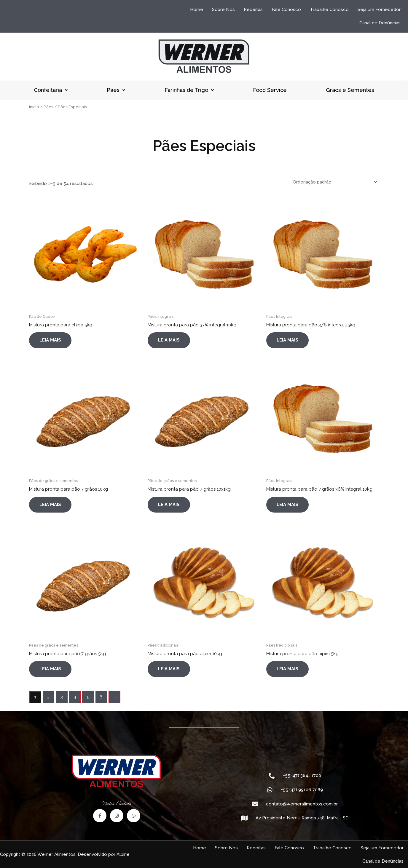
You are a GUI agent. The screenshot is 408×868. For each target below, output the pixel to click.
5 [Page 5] (88, 697)
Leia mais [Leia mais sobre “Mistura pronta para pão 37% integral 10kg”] (169, 340)
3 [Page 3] (62, 697)
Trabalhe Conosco (329, 9)
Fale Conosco (286, 9)
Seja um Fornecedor (379, 9)
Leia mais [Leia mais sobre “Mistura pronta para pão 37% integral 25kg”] (287, 340)
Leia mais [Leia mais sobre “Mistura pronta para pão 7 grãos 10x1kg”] (169, 505)
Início (34, 107)
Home (197, 9)
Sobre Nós (223, 9)
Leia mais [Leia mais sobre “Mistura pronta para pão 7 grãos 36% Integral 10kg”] (287, 505)
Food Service (270, 90)
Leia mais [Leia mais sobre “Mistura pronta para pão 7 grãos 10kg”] (50, 505)
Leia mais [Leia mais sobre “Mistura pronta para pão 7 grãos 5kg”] (50, 669)
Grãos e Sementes (350, 90)
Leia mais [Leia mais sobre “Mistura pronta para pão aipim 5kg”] (287, 669)
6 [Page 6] (101, 697)
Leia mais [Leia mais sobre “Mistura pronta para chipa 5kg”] (50, 340)
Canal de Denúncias (380, 23)
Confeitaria (51, 90)
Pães (116, 90)
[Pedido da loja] (334, 182)
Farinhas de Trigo (189, 90)
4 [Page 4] (75, 697)
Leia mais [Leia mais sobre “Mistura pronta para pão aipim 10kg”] (169, 669)
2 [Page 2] (48, 697)
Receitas (253, 9)
